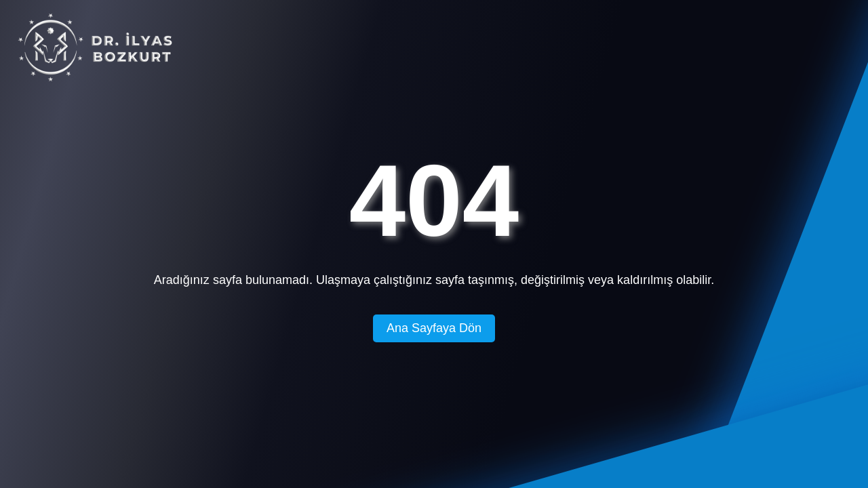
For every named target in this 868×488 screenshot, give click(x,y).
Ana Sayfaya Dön (434, 328)
